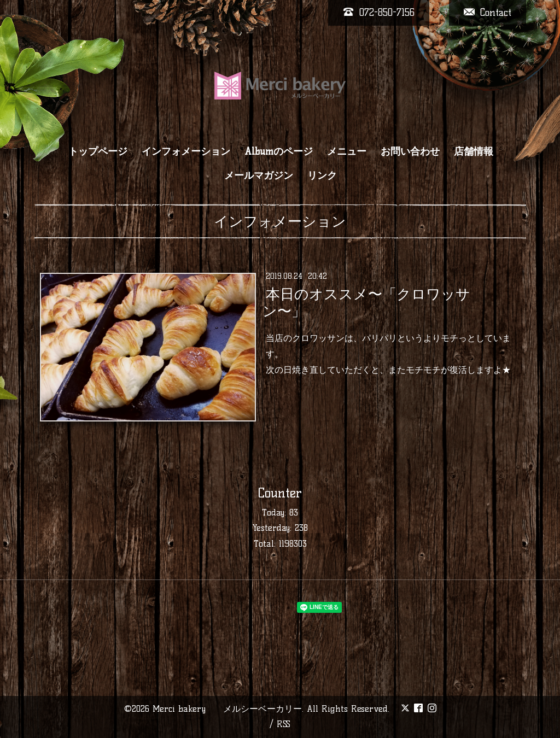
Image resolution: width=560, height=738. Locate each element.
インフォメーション (186, 151)
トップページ (98, 151)
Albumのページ (279, 151)
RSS (284, 724)
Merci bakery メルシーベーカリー (227, 709)
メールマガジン (259, 175)
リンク (322, 175)
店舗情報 (474, 151)
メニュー (347, 151)
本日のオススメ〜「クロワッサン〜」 (366, 303)
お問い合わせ (410, 151)
